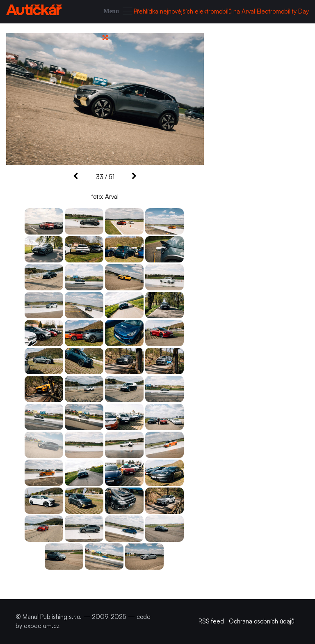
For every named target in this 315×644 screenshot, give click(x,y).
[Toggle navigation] (119, 12)
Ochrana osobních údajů (262, 621)
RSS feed (211, 621)
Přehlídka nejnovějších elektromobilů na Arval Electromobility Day (221, 11)
